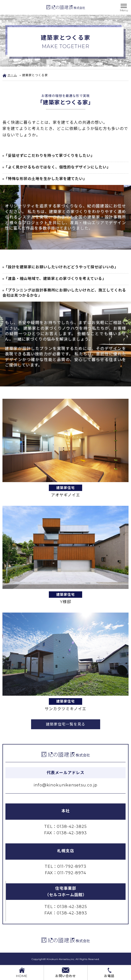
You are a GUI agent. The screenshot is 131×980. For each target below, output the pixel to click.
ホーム (10, 75)
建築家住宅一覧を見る (66, 724)
